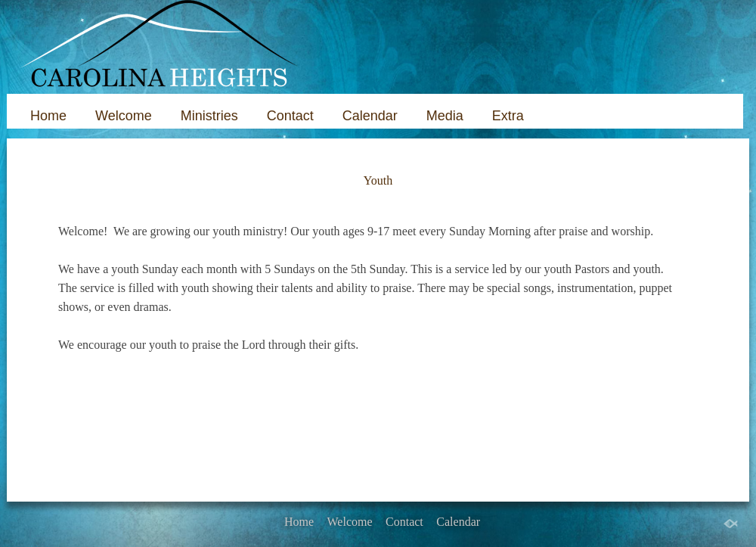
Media (445, 116)
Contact (290, 116)
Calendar (370, 116)
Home (48, 116)
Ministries (209, 116)
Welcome (124, 116)
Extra (508, 116)
